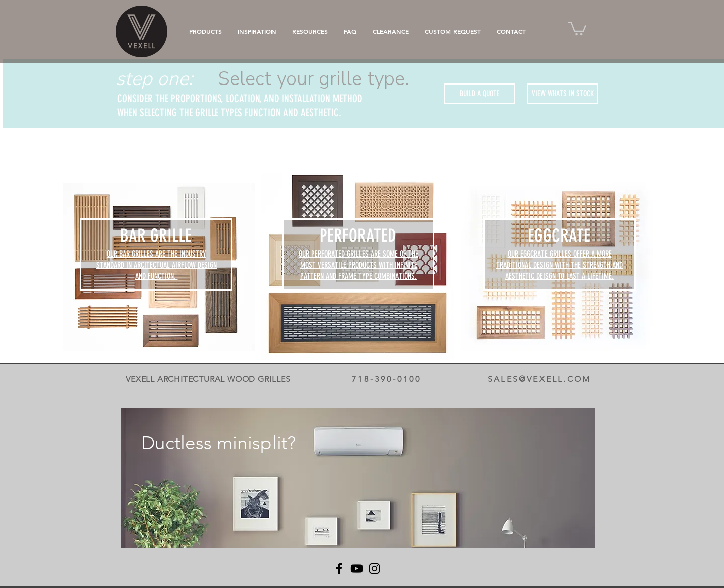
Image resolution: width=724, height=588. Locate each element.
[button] (577, 28)
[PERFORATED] (358, 236)
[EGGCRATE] (559, 236)
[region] (358, 478)
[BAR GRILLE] (156, 236)
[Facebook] (339, 569)
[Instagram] (374, 569)
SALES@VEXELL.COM (539, 379)
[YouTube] (357, 569)
